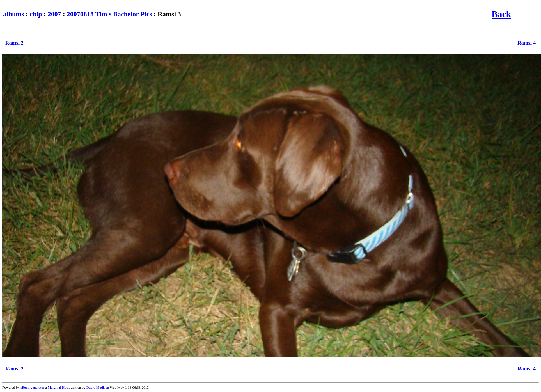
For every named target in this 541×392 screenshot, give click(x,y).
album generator (32, 387)
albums (14, 14)
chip (36, 14)
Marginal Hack (59, 387)
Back (501, 14)
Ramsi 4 (527, 43)
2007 (54, 14)
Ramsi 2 (14, 43)
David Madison (98, 387)
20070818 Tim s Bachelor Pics (109, 14)
